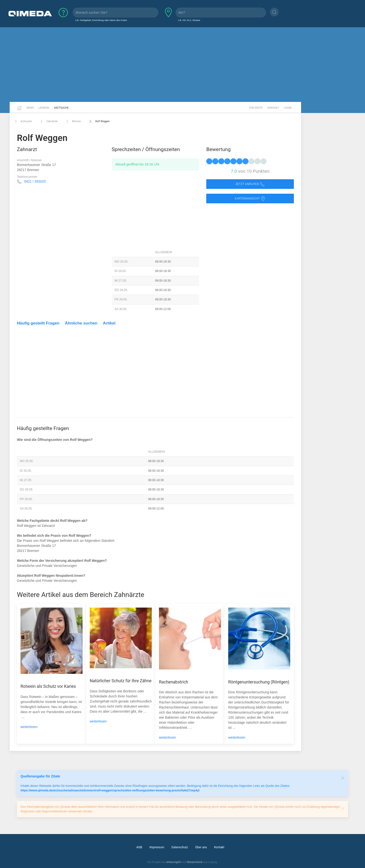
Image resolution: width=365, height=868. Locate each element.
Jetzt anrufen (250, 184)
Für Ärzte (256, 108)
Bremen (73, 121)
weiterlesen (29, 727)
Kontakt (273, 108)
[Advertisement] (183, 65)
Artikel (109, 323)
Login (288, 108)
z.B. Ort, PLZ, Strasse (189, 20)
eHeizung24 (173, 862)
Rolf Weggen (99, 121)
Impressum (157, 847)
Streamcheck (195, 862)
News (30, 108)
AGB (139, 847)
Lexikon (44, 108)
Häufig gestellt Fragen (38, 323)
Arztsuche (61, 108)
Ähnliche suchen (81, 323)
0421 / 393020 (35, 181)
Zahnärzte (48, 121)
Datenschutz (180, 847)
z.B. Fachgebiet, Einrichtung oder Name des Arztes (101, 20)
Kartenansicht (250, 199)
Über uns (201, 847)
